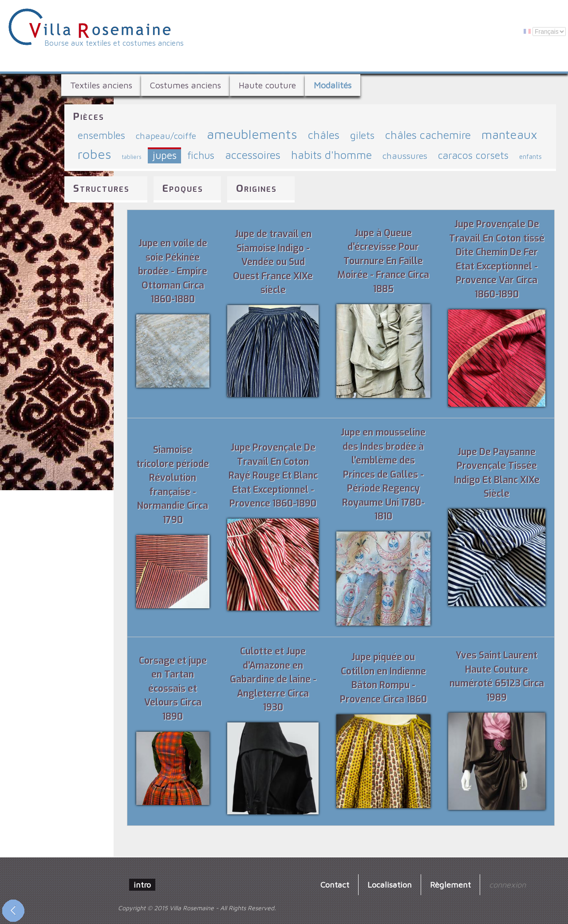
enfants (531, 156)
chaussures (405, 156)
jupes (164, 155)
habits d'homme (331, 155)
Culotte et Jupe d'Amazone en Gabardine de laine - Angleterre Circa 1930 (273, 679)
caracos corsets (473, 155)
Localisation (390, 884)
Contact (335, 884)
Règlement (450, 884)
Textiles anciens (101, 85)
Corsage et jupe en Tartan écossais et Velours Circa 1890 (173, 689)
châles (324, 135)
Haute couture (267, 85)
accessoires (253, 155)
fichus (201, 155)
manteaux (509, 134)
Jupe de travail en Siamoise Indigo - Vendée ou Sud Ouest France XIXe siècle (273, 262)
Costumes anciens (185, 85)
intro (142, 884)
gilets (362, 135)
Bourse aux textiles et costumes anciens (114, 43)
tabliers (132, 157)
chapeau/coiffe (166, 136)
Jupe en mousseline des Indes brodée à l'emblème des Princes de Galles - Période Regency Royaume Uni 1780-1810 (383, 474)
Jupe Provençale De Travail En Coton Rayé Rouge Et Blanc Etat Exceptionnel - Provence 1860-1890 (273, 476)
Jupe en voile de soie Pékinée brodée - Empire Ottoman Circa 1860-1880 (173, 271)
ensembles (101, 135)
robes (95, 154)
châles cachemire (428, 135)
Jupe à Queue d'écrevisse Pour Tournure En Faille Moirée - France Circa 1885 (383, 261)
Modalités (333, 85)
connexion (507, 884)
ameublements (252, 134)
